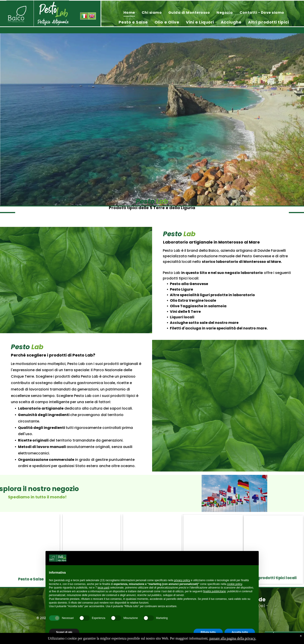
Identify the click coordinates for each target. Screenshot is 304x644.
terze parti (103, 588)
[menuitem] (129, 13)
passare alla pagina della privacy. (233, 638)
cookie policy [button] (234, 584)
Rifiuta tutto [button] (208, 632)
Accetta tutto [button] (240, 632)
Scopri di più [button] (64, 632)
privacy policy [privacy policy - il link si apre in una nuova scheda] (182, 580)
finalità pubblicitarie (215, 591)
